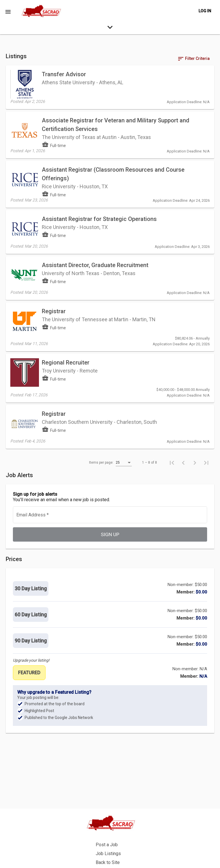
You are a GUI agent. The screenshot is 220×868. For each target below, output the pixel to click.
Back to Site (139, 844)
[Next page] (195, 421)
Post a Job (138, 826)
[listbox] (124, 421)
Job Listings (140, 835)
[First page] (172, 421)
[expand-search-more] (110, 29)
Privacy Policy (142, 853)
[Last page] (206, 421)
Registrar (54, 293)
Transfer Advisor (64, 80)
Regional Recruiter (66, 336)
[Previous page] (183, 421)
